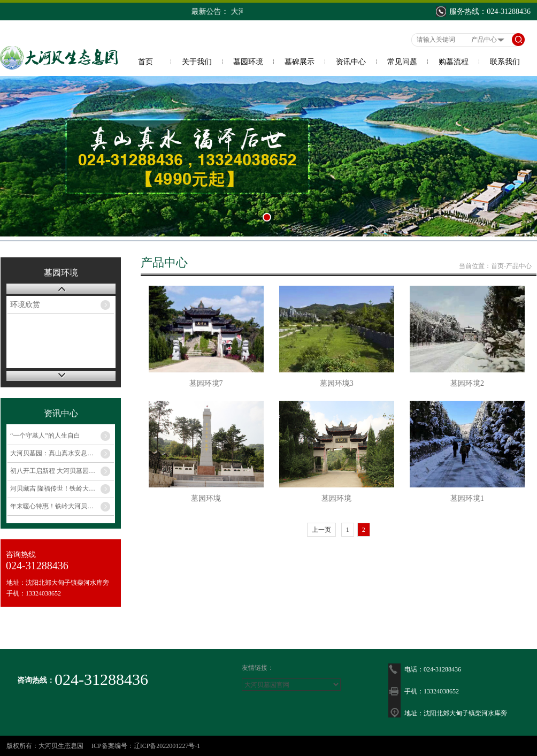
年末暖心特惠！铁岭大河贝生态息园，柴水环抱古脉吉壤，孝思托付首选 (62, 506)
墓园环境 (248, 62)
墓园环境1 (467, 498)
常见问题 (402, 62)
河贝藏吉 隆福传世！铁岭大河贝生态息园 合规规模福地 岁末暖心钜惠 (62, 488)
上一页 (321, 530)
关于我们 (197, 62)
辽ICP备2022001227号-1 (167, 746)
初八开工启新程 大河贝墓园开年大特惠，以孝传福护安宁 (62, 471)
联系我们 (505, 62)
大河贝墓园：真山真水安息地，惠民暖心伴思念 (62, 453)
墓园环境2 (467, 383)
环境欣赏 (25, 305)
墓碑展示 (300, 62)
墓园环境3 (337, 383)
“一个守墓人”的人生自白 (45, 436)
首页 (145, 62)
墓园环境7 (206, 383)
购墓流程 (454, 62)
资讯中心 (351, 62)
